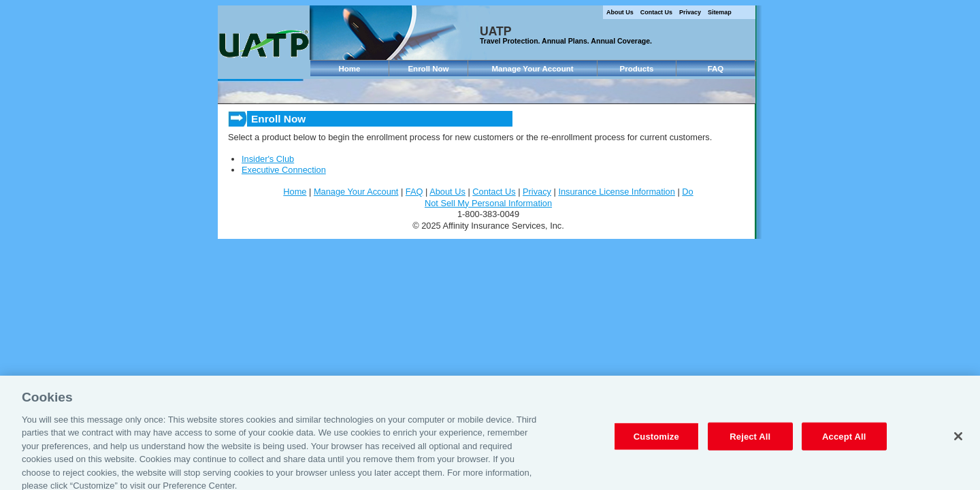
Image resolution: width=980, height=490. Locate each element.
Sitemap (720, 12)
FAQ (716, 69)
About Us (620, 12)
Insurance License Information (616, 192)
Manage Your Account (532, 69)
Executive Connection (284, 170)
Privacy (690, 12)
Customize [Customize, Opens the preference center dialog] (656, 442)
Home (350, 69)
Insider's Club (268, 159)
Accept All (844, 442)
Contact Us (656, 12)
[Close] (958, 442)
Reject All (750, 442)
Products (637, 69)
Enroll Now (428, 69)
